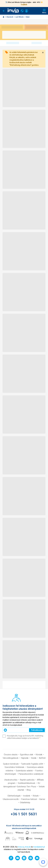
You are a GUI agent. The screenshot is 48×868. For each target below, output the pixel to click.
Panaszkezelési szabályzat (31, 774)
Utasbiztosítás (11, 780)
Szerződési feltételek (15, 767)
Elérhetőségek (14, 796)
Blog (29, 790)
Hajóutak (25, 758)
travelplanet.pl (39, 847)
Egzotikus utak (27, 755)
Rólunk (36, 796)
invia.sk (28, 847)
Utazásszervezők (11, 799)
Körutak (39, 755)
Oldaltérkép (25, 803)
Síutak (34, 758)
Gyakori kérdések (11, 764)
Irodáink (27, 796)
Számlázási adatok (25, 771)
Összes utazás (11, 755)
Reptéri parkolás (27, 780)
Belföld (42, 758)
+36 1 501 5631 (24, 814)
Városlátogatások (11, 758)
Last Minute (20, 17)
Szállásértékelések (27, 783)
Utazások (10, 17)
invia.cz (21, 847)
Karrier (42, 799)
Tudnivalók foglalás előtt (32, 764)
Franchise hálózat (29, 799)
